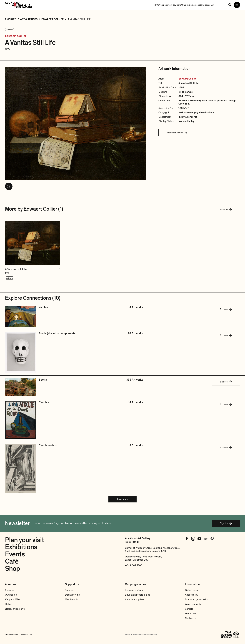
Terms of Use (26, 635)
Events (15, 554)
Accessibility (192, 595)
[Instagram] (193, 539)
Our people (11, 595)
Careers (189, 609)
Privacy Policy (11, 635)
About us (10, 590)
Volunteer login (193, 604)
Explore (226, 309)
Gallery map (191, 590)
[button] (32, 250)
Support (69, 590)
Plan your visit (25, 540)
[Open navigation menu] (237, 5)
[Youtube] (199, 539)
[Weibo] (212, 539)
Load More (122, 499)
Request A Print (177, 133)
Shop (12, 569)
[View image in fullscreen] (9, 186)
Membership (72, 599)
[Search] (230, 5)
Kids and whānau (134, 590)
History (9, 604)
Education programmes (137, 595)
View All (226, 210)
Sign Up (226, 523)
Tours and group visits (196, 599)
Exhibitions (21, 547)
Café (12, 561)
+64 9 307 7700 (134, 565)
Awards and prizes (135, 599)
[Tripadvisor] (206, 539)
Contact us (191, 618)
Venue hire (190, 614)
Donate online (72, 595)
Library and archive (15, 609)
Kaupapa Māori (13, 599)
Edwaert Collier (16, 36)
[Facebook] (187, 539)
